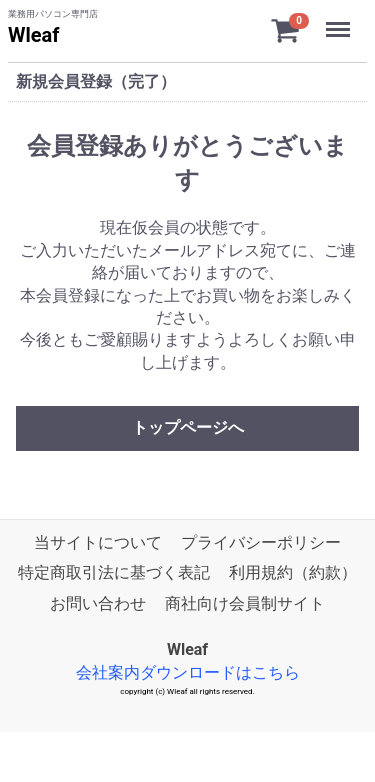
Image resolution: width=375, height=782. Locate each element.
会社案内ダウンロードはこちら (188, 672)
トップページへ (188, 427)
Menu (340, 20)
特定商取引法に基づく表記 (114, 572)
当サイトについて (98, 542)
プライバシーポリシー (261, 542)
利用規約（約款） (293, 572)
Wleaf (33, 35)
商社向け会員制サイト (245, 603)
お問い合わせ (98, 603)
